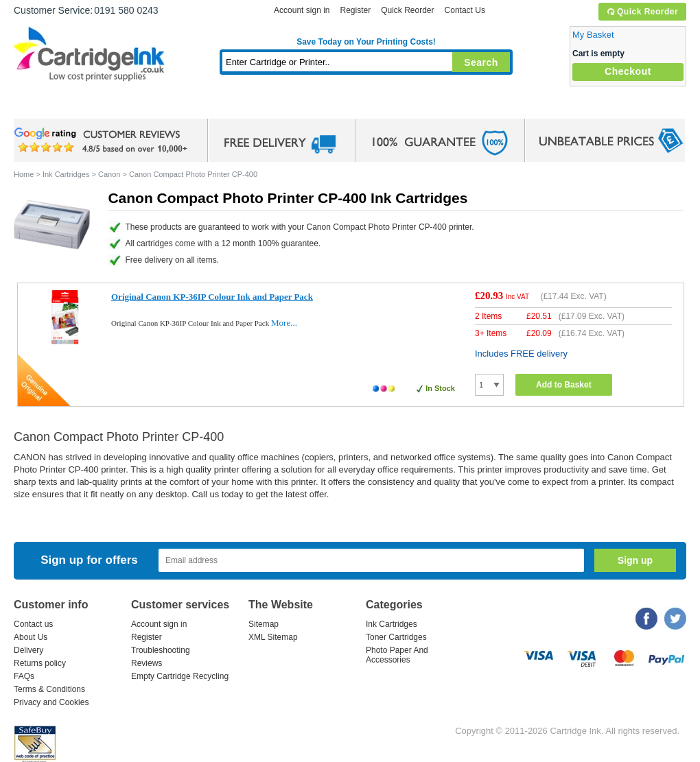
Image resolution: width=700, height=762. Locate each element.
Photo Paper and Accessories (370, 106)
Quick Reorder (642, 12)
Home (41, 106)
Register (355, 10)
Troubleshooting (161, 650)
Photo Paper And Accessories (397, 655)
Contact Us (465, 10)
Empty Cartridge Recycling (180, 676)
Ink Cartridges (118, 106)
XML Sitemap (273, 637)
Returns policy (40, 663)
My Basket (593, 35)
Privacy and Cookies (51, 702)
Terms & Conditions (49, 689)
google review (103, 141)
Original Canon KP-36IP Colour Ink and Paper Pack (212, 297)
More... (284, 323)
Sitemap (264, 624)
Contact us (33, 624)
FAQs (24, 676)
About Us (31, 637)
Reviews (147, 663)
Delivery (28, 650)
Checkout (628, 71)
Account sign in (302, 10)
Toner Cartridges (224, 106)
